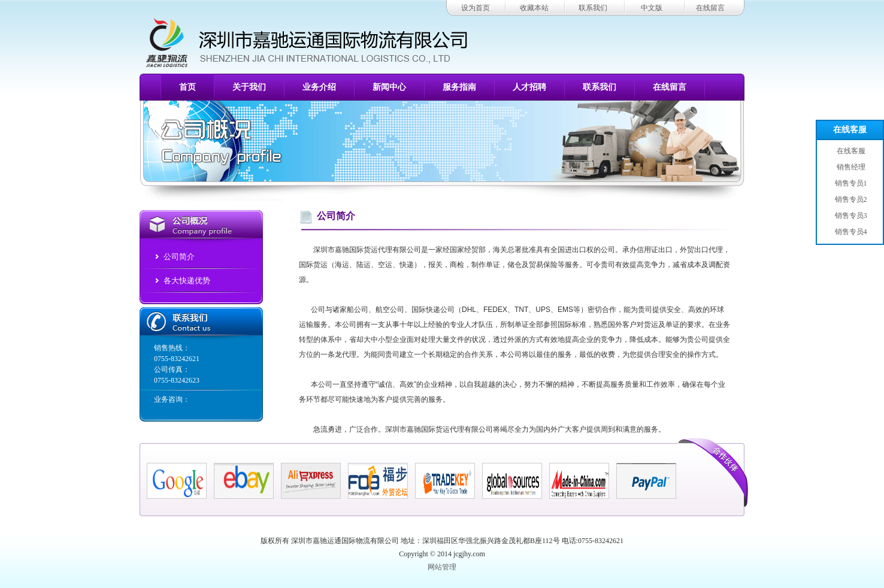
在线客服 (850, 130)
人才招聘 (529, 87)
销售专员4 (850, 232)
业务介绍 (319, 87)
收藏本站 (534, 8)
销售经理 (850, 167)
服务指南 (459, 87)
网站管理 (442, 567)
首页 (187, 87)
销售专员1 (850, 183)
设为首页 (476, 8)
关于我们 (249, 87)
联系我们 (593, 8)
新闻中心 (389, 87)
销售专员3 (850, 216)
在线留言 (710, 8)
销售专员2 (850, 199)
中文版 (652, 8)
